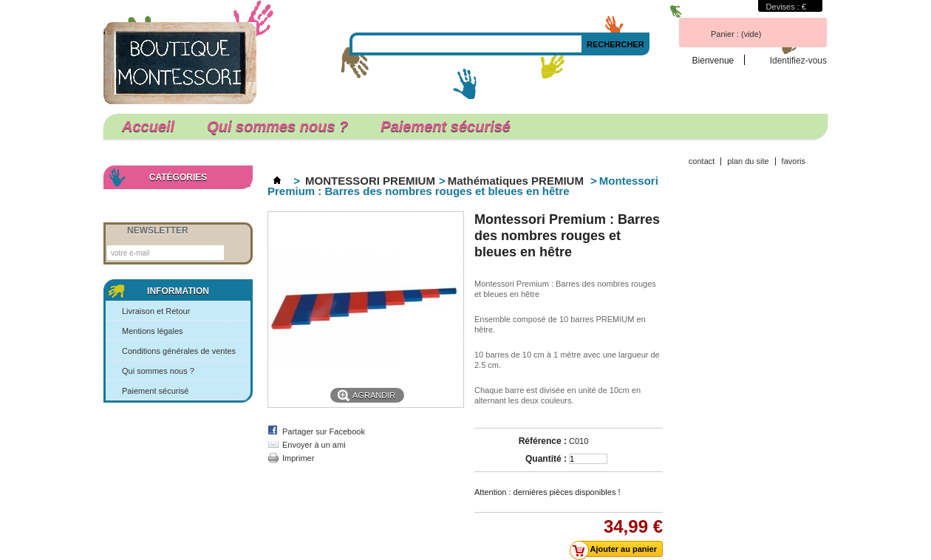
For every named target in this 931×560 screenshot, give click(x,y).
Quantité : (546, 459)
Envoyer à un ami (314, 445)
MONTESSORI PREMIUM (370, 181)
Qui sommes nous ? (277, 126)
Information (178, 291)
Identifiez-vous (798, 60)
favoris (794, 161)
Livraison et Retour (156, 311)
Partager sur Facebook (324, 431)
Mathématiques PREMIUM (517, 181)
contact (702, 161)
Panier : (736, 34)
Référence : (543, 441)
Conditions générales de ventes (179, 351)
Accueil (148, 126)
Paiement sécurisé (446, 126)
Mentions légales (153, 331)
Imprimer (298, 458)
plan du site (748, 161)
